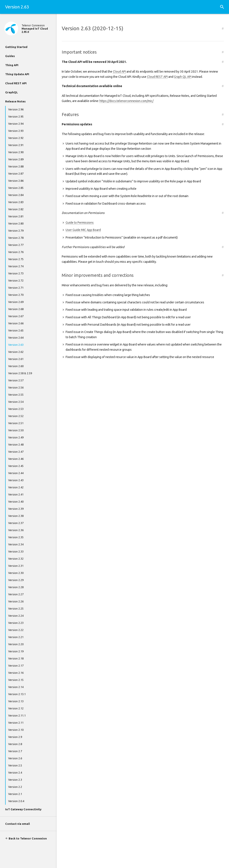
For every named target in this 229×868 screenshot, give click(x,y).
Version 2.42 (16, 487)
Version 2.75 (16, 259)
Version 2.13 (16, 701)
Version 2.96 (16, 109)
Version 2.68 (16, 309)
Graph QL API (183, 77)
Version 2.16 (16, 673)
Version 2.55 (16, 395)
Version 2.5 (15, 765)
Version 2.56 (16, 387)
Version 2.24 (16, 616)
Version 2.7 (15, 751)
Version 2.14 (16, 687)
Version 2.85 (16, 188)
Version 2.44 (16, 473)
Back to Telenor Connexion (26, 838)
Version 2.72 (16, 280)
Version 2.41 (16, 494)
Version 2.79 (16, 231)
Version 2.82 (16, 209)
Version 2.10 (16, 730)
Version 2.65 (16, 330)
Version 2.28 (16, 587)
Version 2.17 (16, 666)
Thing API (12, 65)
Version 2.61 (16, 359)
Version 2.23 (16, 623)
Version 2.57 (16, 380)
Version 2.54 (16, 402)
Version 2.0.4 (16, 801)
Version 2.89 (16, 159)
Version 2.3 (15, 780)
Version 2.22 (16, 630)
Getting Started (16, 47)
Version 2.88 (16, 166)
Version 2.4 (15, 772)
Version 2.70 (16, 295)
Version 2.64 (16, 338)
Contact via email (17, 824)
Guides (10, 56)
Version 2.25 (16, 608)
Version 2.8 (15, 744)
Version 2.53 (16, 409)
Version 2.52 (16, 416)
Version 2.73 (16, 273)
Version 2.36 (16, 530)
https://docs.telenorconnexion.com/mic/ (126, 101)
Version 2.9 (15, 737)
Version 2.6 (15, 758)
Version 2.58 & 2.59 (20, 373)
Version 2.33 (16, 551)
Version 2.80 (16, 223)
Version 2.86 (16, 181)
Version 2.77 (16, 245)
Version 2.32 (16, 559)
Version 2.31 (16, 566)
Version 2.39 (16, 509)
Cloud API (119, 72)
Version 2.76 (16, 252)
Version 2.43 (16, 480)
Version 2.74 (16, 266)
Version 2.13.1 (17, 694)
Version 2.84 (16, 195)
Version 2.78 (16, 238)
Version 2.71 (16, 288)
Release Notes (15, 101)
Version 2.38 (16, 516)
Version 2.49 (16, 437)
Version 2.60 (16, 366)
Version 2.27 (16, 594)
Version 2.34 (16, 544)
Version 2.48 (16, 444)
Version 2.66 (16, 323)
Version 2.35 (16, 537)
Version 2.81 (16, 216)
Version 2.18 (16, 658)
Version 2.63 (16, 345)
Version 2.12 (16, 708)
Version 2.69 (16, 302)
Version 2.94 (16, 124)
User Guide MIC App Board (83, 230)
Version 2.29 (16, 580)
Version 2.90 (16, 152)
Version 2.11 (16, 723)
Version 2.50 (16, 430)
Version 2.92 (16, 138)
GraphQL (12, 92)
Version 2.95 (16, 116)
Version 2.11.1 (17, 715)
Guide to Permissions (80, 223)
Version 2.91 (16, 145)
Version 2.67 (16, 316)
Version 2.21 (16, 637)
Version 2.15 (16, 680)
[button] (222, 7)
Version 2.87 (16, 174)
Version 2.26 (16, 601)
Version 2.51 (16, 423)
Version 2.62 (16, 352)
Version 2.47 (16, 452)
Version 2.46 (16, 459)
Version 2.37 (16, 523)
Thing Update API (17, 74)
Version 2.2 (15, 787)
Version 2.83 (16, 202)
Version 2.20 (16, 644)
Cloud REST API (16, 83)
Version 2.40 (16, 502)
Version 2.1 (15, 794)
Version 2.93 (16, 131)
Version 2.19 (16, 651)
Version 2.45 (16, 466)
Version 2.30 (16, 573)
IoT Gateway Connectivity (23, 809)
